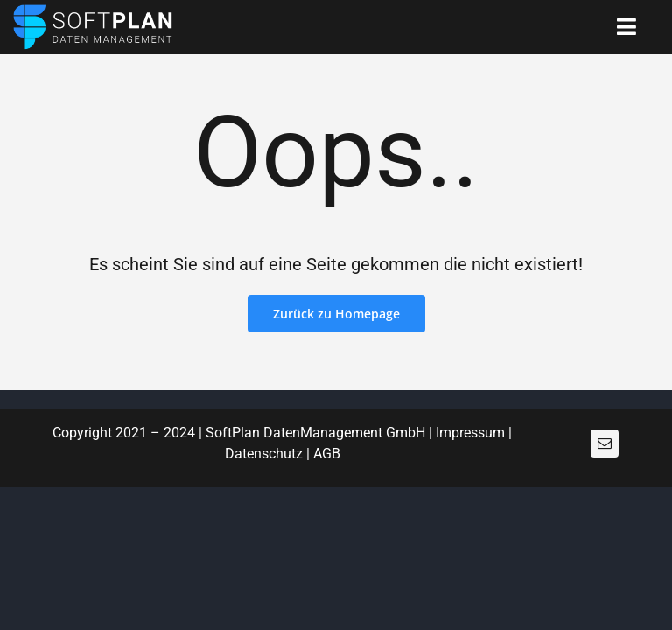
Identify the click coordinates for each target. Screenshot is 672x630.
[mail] (605, 444)
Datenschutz (264, 454)
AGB (327, 454)
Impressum (470, 433)
